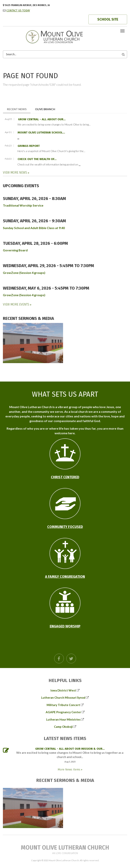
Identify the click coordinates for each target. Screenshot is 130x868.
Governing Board (15, 250)
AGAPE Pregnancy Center (63, 712)
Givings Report (29, 146)
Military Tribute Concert (63, 705)
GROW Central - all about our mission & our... (70, 749)
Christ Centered (65, 477)
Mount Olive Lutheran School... (41, 132)
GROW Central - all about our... (42, 119)
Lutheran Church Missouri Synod (63, 698)
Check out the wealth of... (37, 159)
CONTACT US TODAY (18, 11)
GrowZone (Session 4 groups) (24, 273)
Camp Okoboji (63, 727)
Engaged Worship (65, 626)
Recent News (19, 109)
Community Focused (65, 527)
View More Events (16, 304)
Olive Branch (45, 109)
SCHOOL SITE (108, 19)
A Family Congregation (65, 577)
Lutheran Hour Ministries (63, 719)
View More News (15, 173)
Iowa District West (63, 690)
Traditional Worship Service (23, 205)
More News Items (69, 769)
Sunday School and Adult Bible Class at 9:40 (34, 228)
